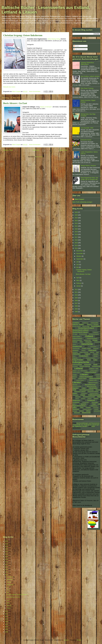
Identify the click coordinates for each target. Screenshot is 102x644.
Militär (84, 388)
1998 (76, 312)
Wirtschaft (77, 413)
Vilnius (88, 411)
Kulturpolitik (88, 365)
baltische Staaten (78, 324)
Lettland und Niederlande (80, 371)
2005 (76, 309)
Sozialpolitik (86, 402)
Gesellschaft (77, 346)
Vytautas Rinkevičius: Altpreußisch (88, 63)
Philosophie (75, 395)
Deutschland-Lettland (80, 330)
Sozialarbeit (76, 402)
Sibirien (96, 399)
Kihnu (74, 356)
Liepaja (74, 375)
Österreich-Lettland (80, 392)
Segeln (89, 399)
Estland (89, 336)
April (78, 278)
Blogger (79, 640)
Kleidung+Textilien (91, 358)
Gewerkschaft (76, 348)
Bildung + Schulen (93, 325)
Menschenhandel (77, 386)
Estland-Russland (92, 338)
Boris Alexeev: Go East (15, 103)
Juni (78, 265)
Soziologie (95, 402)
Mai (78, 267)
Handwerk (75, 350)
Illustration (75, 352)
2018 (76, 234)
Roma (77, 399)
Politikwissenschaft (94, 395)
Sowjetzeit (91, 400)
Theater (88, 408)
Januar (79, 286)
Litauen (84, 374)
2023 (76, 221)
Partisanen (84, 393)
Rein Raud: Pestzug (87, 88)
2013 (76, 248)
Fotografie (89, 342)
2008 (76, 301)
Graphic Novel (86, 348)
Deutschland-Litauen (80, 332)
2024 (76, 218)
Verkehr (81, 411)
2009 (76, 298)
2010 (76, 295)
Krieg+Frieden (78, 360)
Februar (79, 283)
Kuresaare (75, 366)
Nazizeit (98, 390)
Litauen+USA (93, 380)
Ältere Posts (63, 150)
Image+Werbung (84, 352)
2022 (76, 223)
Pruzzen (78, 397)
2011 (76, 292)
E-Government (83, 334)
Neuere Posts (8, 150)
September (80, 259)
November (80, 253)
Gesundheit (93, 347)
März (78, 280)
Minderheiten (93, 388)
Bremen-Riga (86, 326)
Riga (99, 397)
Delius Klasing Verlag (54, 39)
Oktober (79, 256)
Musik (74, 390)
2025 (76, 215)
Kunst (95, 364)
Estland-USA (87, 340)
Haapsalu (96, 348)
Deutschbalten (96, 326)
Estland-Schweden (77, 340)
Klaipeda (75, 358)
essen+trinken (76, 337)
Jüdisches (76, 354)
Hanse (83, 350)
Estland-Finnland (77, 338)
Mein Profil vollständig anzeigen (82, 202)
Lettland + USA (94, 369)
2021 (76, 226)
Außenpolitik (94, 323)
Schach (83, 399)
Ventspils (75, 411)
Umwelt (96, 409)
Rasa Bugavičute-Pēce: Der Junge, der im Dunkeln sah (90, 179)
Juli (78, 262)
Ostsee (75, 393)
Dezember (80, 251)
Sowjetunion (76, 400)
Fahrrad (75, 342)
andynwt (66, 640)
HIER (93, 426)
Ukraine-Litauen (87, 409)
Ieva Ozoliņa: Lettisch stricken (90, 76)
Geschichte (87, 344)
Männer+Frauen (93, 383)
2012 (76, 289)
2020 (76, 229)
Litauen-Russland (95, 378)
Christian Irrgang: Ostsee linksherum (23, 35)
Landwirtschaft (96, 366)
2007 (76, 303)
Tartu (82, 408)
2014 (76, 245)
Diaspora (96, 332)
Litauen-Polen (82, 379)
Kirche (96, 356)
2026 (76, 212)
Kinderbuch (84, 356)
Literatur (77, 382)
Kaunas (96, 354)
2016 (76, 240)
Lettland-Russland (90, 372)
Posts (76, 46)
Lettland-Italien (94, 371)
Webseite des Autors (9, 87)
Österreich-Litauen (93, 392)
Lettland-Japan (76, 372)
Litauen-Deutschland (86, 377)
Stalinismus (94, 406)
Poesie (83, 395)
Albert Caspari (79, 199)
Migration (75, 388)
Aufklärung (85, 323)
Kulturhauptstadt (77, 365)
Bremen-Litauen (76, 326)
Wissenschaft (86, 413)
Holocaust (92, 350)
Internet (92, 352)
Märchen (75, 385)
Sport (74, 404)
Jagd (97, 352)
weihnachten (97, 411)
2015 (76, 243)
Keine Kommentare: (35, 91)
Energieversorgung (94, 334)
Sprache (83, 404)
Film (81, 342)
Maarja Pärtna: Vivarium (88, 166)
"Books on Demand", (46, 107)
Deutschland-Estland (86, 328)
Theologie (96, 408)
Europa (95, 340)
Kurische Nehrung (85, 366)
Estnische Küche (86, 140)
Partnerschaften (94, 393)
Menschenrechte (92, 386)
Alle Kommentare (80, 49)
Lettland (78, 368)
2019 (76, 232)
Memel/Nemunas (90, 385)
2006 (76, 306)
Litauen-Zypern (80, 380)
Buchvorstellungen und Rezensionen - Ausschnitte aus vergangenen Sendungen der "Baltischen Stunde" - (86, 425)
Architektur (76, 323)
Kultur (95, 360)
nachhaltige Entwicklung (86, 390)
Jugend (87, 354)
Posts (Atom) (39, 157)
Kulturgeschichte (81, 362)
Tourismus (76, 409)
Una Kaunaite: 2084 (87, 128)
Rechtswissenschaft (89, 397)
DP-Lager (75, 334)
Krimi (89, 360)
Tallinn (74, 407)
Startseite (36, 150)
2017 (76, 237)
